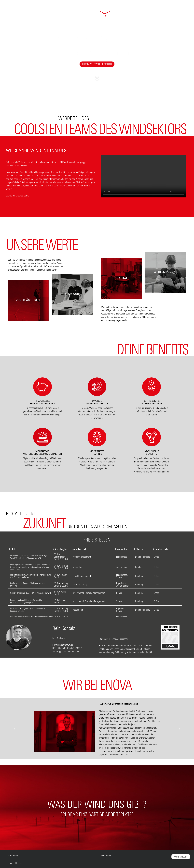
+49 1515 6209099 (71, 651)
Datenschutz (107, 855)
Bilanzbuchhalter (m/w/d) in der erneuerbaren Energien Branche (29, 610)
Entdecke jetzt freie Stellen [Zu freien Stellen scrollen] (97, 64)
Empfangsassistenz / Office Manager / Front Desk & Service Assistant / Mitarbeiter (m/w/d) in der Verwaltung (30, 567)
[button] (97, 80)
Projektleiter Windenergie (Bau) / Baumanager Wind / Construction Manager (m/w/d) (29, 557)
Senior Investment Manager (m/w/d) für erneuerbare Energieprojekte (26, 601)
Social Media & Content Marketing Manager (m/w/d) (28, 584)
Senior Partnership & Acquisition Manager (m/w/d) (31, 593)
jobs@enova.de (66, 645)
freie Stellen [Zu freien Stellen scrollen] (181, 857)
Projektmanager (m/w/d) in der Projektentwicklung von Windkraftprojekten (31, 576)
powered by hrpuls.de (18, 863)
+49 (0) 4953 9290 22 (72, 648)
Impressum (13, 855)
